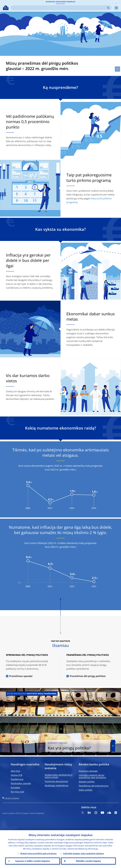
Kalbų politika (85, 790)
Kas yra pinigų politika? (78, 746)
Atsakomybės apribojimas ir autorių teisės (59, 776)
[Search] (59, 8)
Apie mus (15, 771)
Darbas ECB (17, 775)
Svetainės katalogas (12, 798)
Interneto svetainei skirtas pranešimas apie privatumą (92, 776)
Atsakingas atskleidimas (57, 785)
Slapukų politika (87, 782)
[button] (116, 3)
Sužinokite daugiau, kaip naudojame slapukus (84, 853)
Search (108, 8)
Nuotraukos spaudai (21, 783)
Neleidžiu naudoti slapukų (88, 861)
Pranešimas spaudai (21, 676)
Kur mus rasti (17, 792)
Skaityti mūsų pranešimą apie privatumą (38, 853)
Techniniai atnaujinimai (56, 781)
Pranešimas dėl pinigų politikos (88, 676)
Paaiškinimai (17, 779)
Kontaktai (15, 787)
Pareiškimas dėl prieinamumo (94, 786)
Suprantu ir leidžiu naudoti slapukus (33, 861)
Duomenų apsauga (88, 771)
